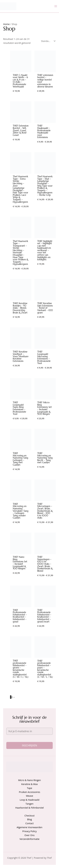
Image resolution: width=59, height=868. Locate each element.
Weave (29, 796)
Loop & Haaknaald (29, 800)
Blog (30, 819)
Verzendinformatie (29, 839)
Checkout (30, 815)
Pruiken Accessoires (29, 792)
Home (6, 24)
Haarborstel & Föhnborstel (29, 808)
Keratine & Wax (29, 784)
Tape (29, 788)
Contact (29, 823)
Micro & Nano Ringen (30, 780)
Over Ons (30, 835)
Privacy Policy (29, 831)
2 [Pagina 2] (12, 697)
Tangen (29, 804)
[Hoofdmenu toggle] (56, 6)
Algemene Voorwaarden (29, 827)
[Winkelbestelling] (48, 41)
